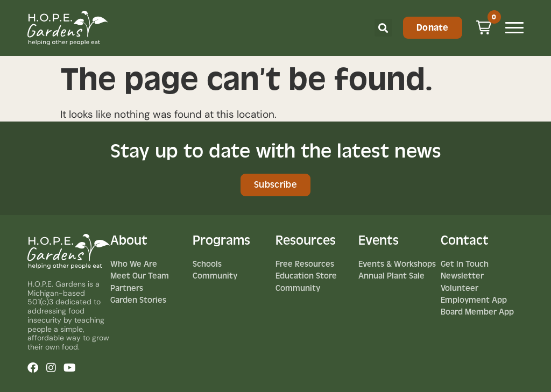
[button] (383, 28)
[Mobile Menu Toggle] (514, 28)
